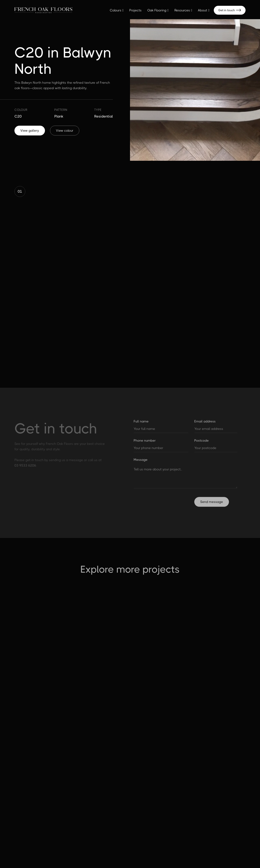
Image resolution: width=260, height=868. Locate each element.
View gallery (30, 131)
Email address (205, 424)
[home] (43, 10)
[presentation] (161, 503)
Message (141, 462)
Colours (116, 10)
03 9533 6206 (25, 467)
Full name (141, 424)
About (202, 10)
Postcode (201, 443)
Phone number (145, 443)
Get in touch (230, 10)
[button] (117, 10)
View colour (65, 131)
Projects (135, 10)
